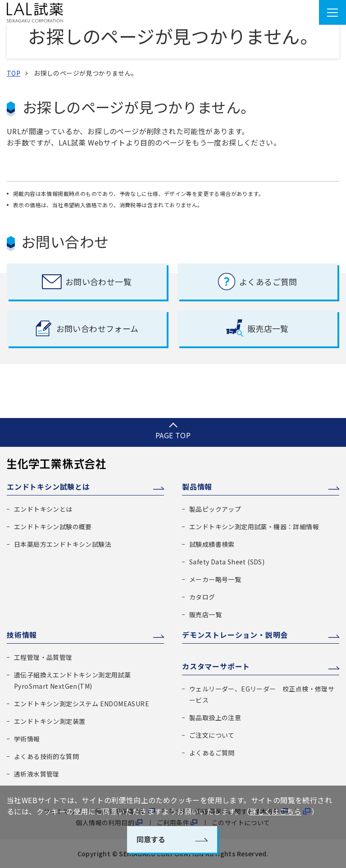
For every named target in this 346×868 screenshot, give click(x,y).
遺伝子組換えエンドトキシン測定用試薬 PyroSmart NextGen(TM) (72, 680)
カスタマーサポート (216, 666)
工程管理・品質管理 (43, 657)
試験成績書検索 (212, 544)
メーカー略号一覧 (215, 579)
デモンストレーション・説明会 (235, 635)
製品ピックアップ (215, 509)
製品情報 (197, 486)
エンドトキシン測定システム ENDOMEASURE (82, 704)
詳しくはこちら (275, 811)
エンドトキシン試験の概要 (53, 527)
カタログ (202, 597)
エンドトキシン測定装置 (50, 721)
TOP (14, 73)
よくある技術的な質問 (46, 756)
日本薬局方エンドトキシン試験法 (63, 544)
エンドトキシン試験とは (48, 486)
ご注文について (212, 735)
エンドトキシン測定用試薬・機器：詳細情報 (254, 527)
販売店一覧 (205, 614)
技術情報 (22, 635)
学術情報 (27, 739)
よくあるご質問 (212, 753)
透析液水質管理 (37, 774)
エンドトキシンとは (43, 509)
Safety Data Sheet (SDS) (227, 562)
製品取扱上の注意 (215, 718)
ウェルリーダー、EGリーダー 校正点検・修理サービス (262, 694)
